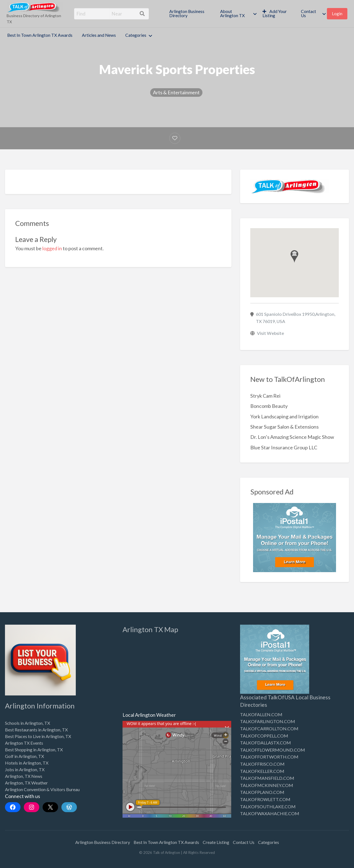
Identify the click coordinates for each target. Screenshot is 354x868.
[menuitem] (190, 14)
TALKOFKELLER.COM (262, 771)
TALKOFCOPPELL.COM (264, 736)
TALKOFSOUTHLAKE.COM (268, 806)
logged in (52, 248)
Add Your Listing (275, 14)
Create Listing (216, 842)
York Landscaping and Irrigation (284, 416)
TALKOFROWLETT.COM (265, 799)
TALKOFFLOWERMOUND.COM (273, 750)
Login (337, 14)
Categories (136, 35)
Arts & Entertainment (176, 92)
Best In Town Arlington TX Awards (40, 35)
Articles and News (99, 35)
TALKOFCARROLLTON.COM (269, 728)
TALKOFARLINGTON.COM (268, 721)
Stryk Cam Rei (265, 396)
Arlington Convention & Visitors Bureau (42, 789)
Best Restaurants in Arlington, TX (36, 730)
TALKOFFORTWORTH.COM (269, 757)
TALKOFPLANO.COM (262, 792)
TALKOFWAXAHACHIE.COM (270, 813)
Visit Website (270, 333)
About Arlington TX (232, 14)
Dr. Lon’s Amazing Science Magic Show (292, 437)
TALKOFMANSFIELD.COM (267, 778)
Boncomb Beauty (269, 406)
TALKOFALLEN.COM (261, 714)
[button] (294, 256)
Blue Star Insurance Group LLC (284, 447)
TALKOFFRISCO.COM (262, 764)
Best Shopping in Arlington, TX (34, 750)
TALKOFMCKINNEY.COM (267, 785)
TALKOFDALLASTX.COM (265, 743)
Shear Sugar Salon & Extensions (284, 427)
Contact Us (309, 14)
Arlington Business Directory (187, 14)
